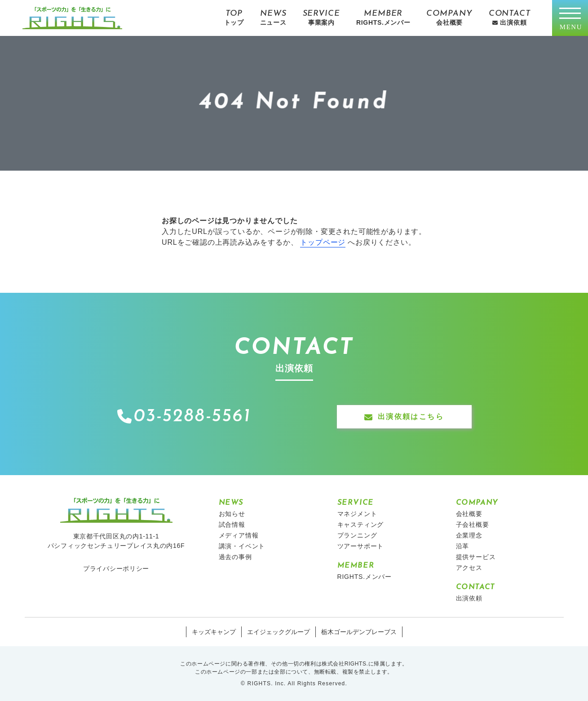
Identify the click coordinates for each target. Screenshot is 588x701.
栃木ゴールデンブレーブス (359, 632)
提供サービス (476, 557)
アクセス (469, 568)
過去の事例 (235, 557)
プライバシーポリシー (116, 569)
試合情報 (232, 525)
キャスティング (361, 525)
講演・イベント (242, 546)
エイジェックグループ (279, 632)
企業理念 (469, 535)
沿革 (463, 546)
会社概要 (469, 514)
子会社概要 (473, 525)
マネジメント (357, 514)
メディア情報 (239, 535)
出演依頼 (469, 598)
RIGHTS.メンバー (365, 577)
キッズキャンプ (214, 632)
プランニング (357, 535)
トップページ (323, 242)
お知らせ (232, 514)
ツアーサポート (361, 546)
